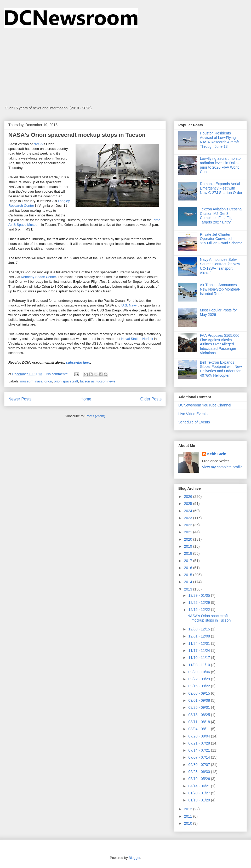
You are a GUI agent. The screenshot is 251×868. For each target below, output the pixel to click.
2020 (189, 539)
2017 (189, 561)
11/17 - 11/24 (199, 651)
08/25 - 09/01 (199, 707)
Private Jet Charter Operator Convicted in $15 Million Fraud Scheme (221, 239)
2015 (189, 575)
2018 (189, 553)
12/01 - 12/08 (199, 636)
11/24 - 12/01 (199, 643)
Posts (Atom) (95, 416)
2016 (189, 568)
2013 (189, 589)
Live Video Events (193, 414)
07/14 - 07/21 (199, 750)
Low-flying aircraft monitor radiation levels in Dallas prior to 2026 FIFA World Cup (221, 165)
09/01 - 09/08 (199, 700)
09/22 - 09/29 (199, 679)
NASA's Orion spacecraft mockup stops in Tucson (77, 135)
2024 (189, 511)
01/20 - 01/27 (199, 793)
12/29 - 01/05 (199, 595)
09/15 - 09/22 (199, 686)
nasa (39, 381)
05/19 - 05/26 (199, 779)
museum (27, 381)
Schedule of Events (194, 422)
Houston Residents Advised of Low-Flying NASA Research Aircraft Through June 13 (219, 140)
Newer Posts (20, 399)
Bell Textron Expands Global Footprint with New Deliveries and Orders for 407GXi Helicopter (221, 369)
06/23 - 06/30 (199, 772)
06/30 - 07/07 (199, 765)
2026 (189, 497)
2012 (189, 809)
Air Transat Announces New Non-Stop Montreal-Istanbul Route (220, 289)
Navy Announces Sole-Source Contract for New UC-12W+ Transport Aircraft (220, 266)
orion (48, 381)
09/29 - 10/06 (199, 672)
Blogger (134, 858)
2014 (189, 582)
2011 (189, 816)
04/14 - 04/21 (199, 786)
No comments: (58, 374)
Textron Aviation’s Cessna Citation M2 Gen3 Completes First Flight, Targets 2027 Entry (221, 216)
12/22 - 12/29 (199, 603)
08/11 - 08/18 (199, 722)
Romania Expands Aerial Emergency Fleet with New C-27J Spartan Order (221, 188)
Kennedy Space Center (38, 277)
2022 (189, 525)
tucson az (87, 381)
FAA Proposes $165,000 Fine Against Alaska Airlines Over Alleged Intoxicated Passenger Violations (220, 344)
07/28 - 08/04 (199, 736)
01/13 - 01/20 (199, 800)
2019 (189, 546)
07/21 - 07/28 (199, 743)
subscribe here (78, 362)
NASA (38, 144)
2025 (189, 504)
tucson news (106, 381)
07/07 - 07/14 (199, 757)
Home (86, 399)
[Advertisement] (125, 67)
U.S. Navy (129, 305)
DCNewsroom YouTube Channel (205, 405)
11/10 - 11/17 (199, 658)
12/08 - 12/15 (199, 629)
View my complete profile (222, 467)
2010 (189, 823)
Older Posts (151, 399)
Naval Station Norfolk (137, 339)
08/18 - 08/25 (199, 715)
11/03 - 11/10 (199, 665)
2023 (189, 518)
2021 (189, 532)
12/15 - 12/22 (199, 610)
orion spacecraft (66, 381)
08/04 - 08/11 (199, 729)
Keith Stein (217, 454)
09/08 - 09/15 (199, 693)
